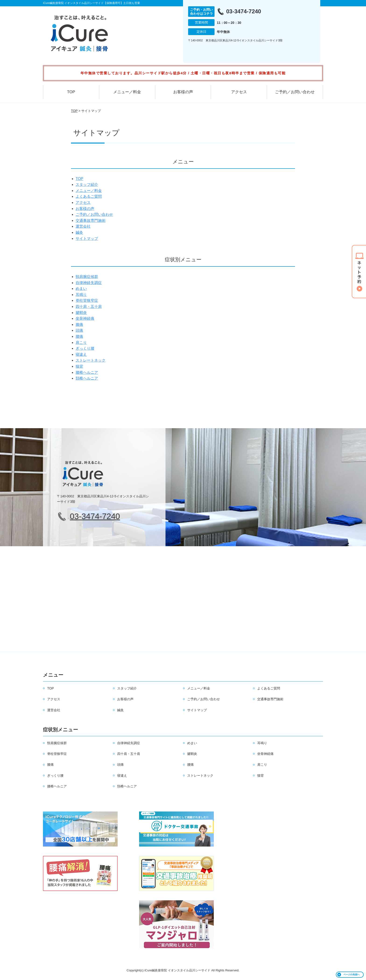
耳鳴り (81, 295)
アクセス (239, 92)
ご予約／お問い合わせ (295, 92)
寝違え (81, 354)
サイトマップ (87, 239)
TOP (71, 92)
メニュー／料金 (127, 92)
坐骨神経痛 (85, 318)
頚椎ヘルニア (87, 378)
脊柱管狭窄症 (87, 300)
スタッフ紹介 (87, 185)
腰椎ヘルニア (87, 372)
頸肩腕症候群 (87, 277)
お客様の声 (183, 92)
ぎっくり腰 (85, 348)
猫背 (79, 366)
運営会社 (83, 226)
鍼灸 (79, 232)
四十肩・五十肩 (89, 307)
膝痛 (79, 325)
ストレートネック (91, 360)
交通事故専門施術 (91, 221)
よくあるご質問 (89, 196)
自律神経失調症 (89, 283)
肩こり (81, 343)
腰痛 (79, 336)
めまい (81, 289)
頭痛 (79, 330)
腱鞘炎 (81, 313)
